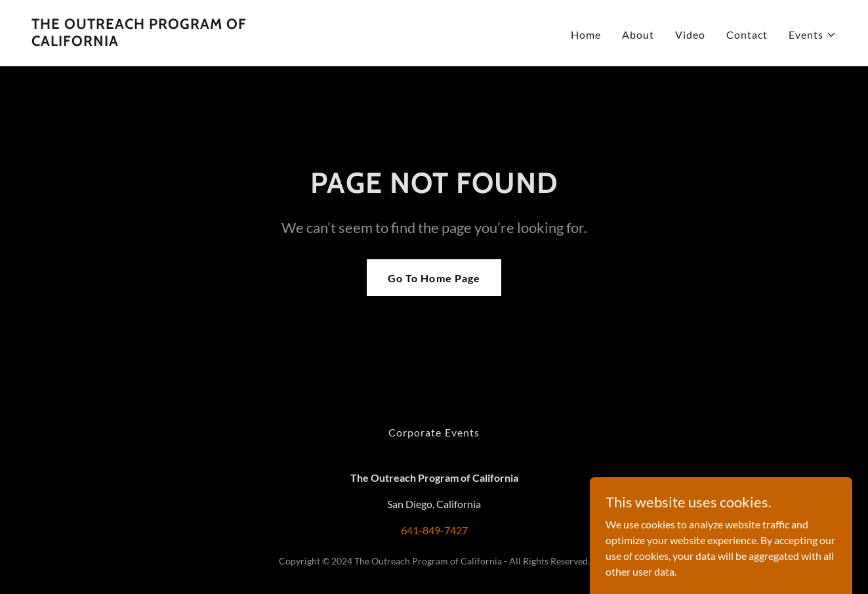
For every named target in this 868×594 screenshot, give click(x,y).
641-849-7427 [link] (434, 530)
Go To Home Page (434, 278)
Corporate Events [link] (434, 432)
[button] (813, 35)
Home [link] (586, 34)
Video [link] (690, 34)
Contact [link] (747, 34)
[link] (172, 42)
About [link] (638, 34)
